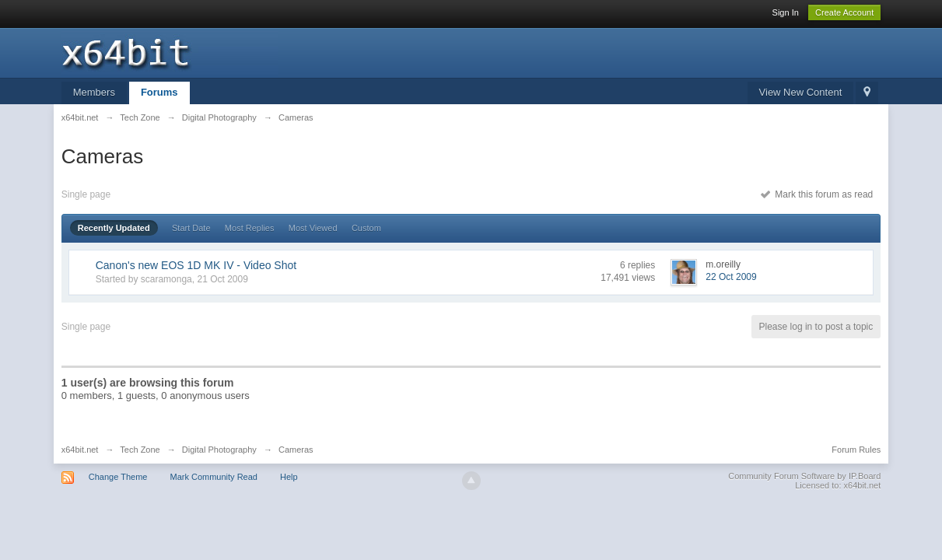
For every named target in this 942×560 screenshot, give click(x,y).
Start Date (191, 228)
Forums (159, 92)
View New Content (801, 92)
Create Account (844, 12)
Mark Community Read (213, 477)
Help (289, 477)
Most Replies (250, 228)
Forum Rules (856, 450)
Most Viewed (313, 228)
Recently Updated (114, 228)
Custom (366, 228)
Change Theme (118, 477)
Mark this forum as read (817, 194)
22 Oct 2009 (731, 277)
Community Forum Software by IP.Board (804, 476)
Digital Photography (219, 450)
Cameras (296, 450)
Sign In (786, 12)
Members (94, 92)
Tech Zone (140, 450)
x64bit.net (80, 450)
